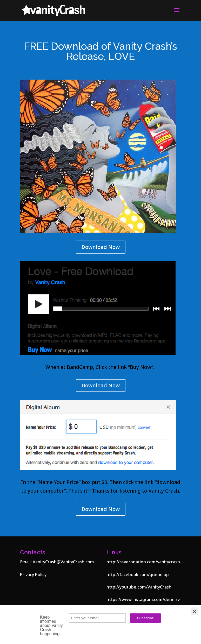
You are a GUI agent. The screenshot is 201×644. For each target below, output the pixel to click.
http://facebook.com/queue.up (138, 575)
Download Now (101, 247)
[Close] (195, 611)
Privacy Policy (33, 575)
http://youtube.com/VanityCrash (139, 587)
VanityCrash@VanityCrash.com (63, 562)
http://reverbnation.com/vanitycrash (143, 562)
